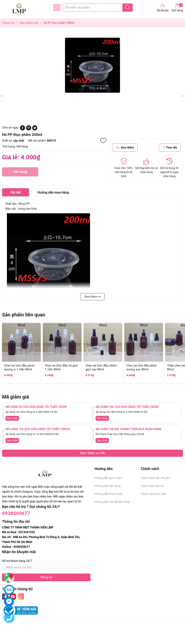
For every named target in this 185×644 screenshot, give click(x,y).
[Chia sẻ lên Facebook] (23, 129)
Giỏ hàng (177, 8)
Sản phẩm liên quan (24, 315)
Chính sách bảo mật (153, 494)
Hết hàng (20, 173)
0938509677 (16, 513)
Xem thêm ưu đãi (92, 453)
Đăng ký (46, 577)
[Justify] (128, 8)
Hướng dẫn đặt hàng (107, 486)
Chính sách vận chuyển (155, 478)
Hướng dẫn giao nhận (108, 478)
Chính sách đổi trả (152, 486)
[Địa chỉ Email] (46, 567)
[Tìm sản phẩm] (98, 8)
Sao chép (12, 418)
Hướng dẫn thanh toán (109, 494)
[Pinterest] (29, 129)
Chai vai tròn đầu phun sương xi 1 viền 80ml (19, 368)
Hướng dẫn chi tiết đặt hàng (112, 502)
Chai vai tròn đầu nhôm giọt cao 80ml (101, 368)
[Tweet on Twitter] (35, 129)
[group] (92, 65)
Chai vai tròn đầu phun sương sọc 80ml (142, 368)
